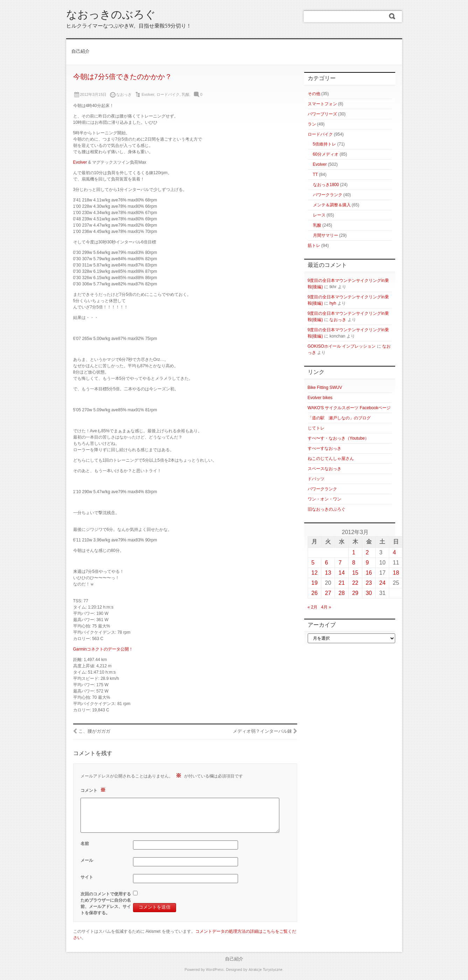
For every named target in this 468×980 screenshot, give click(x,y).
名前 (85, 844)
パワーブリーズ (322, 114)
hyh (333, 303)
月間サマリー (326, 235)
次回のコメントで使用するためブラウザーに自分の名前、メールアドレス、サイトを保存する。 (106, 903)
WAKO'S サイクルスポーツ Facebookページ (349, 408)
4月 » (326, 607)
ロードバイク (168, 94)
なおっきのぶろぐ (111, 16)
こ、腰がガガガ (94, 732)
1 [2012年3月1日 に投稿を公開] (354, 552)
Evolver (148, 94)
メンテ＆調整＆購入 (332, 205)
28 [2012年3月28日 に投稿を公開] (342, 593)
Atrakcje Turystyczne (266, 970)
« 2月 (313, 607)
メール (87, 860)
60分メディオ (326, 154)
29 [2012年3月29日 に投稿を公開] (355, 593)
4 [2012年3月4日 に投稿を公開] (394, 552)
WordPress (215, 970)
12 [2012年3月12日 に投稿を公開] (315, 573)
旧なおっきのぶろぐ (327, 509)
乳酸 (186, 94)
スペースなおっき (324, 469)
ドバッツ (316, 479)
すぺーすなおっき (324, 448)
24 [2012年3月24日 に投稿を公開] (382, 583)
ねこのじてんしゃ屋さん (331, 459)
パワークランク (328, 195)
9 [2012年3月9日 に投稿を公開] (367, 563)
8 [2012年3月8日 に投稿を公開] (354, 563)
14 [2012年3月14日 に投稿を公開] (342, 573)
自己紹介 (81, 52)
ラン (312, 124)
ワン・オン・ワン (324, 499)
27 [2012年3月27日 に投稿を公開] (328, 593)
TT (315, 175)
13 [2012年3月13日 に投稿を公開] (328, 573)
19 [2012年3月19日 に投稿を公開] (315, 583)
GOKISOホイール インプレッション (342, 346)
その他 (314, 94)
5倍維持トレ (325, 144)
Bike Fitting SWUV (325, 388)
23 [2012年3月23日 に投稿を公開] (369, 583)
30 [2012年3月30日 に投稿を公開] (369, 593)
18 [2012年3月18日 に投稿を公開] (396, 573)
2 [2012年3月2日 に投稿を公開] (367, 552)
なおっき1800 (326, 185)
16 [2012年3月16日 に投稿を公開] (369, 573)
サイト (87, 877)
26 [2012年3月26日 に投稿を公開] (315, 593)
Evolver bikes (320, 398)
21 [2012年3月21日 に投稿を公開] (342, 583)
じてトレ (316, 428)
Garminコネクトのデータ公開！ (103, 649)
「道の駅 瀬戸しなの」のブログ (339, 418)
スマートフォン (322, 104)
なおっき (338, 320)
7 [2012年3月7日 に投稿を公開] (340, 563)
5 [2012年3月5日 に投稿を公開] (313, 563)
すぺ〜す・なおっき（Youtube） (338, 438)
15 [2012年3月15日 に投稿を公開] (355, 573)
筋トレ (314, 246)
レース (319, 215)
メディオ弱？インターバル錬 (262, 732)
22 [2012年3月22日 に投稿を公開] (355, 583)
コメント (94, 790)
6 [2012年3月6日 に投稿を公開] (326, 563)
